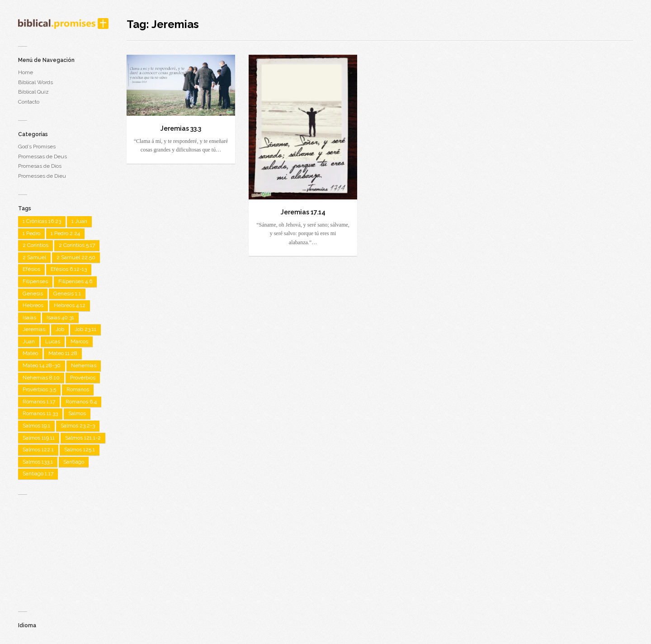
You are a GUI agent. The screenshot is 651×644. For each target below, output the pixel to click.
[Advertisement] (63, 549)
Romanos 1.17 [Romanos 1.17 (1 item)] (39, 402)
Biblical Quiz (33, 92)
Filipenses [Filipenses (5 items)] (35, 281)
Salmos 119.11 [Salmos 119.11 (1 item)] (39, 438)
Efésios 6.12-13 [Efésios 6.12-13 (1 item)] (69, 269)
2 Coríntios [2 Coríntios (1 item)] (35, 245)
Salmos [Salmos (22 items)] (77, 413)
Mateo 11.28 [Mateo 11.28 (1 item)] (63, 353)
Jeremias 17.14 (303, 212)
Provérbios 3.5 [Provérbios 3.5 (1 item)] (39, 389)
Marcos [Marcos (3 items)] (79, 341)
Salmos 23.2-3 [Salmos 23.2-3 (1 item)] (78, 426)
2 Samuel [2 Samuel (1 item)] (34, 257)
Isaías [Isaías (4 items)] (29, 317)
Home (26, 72)
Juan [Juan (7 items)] (29, 341)
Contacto (29, 102)
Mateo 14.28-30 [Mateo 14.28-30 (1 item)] (42, 365)
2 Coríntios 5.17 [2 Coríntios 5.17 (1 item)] (77, 245)
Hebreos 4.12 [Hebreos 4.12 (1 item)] (70, 305)
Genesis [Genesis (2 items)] (33, 294)
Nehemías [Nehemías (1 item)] (84, 365)
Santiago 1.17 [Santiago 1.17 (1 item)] (38, 474)
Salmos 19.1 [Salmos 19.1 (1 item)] (36, 426)
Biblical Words (35, 82)
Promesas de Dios (40, 166)
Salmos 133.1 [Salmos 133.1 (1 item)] (38, 462)
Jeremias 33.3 (181, 128)
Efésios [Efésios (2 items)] (31, 269)
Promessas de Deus (42, 156)
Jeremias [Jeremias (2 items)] (34, 329)
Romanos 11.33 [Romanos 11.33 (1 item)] (40, 413)
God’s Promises (37, 147)
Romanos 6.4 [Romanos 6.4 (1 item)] (81, 402)
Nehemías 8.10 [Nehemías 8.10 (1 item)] (41, 378)
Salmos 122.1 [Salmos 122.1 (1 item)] (38, 450)
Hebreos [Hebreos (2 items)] (33, 305)
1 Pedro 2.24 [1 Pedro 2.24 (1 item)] (65, 233)
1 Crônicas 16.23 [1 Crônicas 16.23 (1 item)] (42, 221)
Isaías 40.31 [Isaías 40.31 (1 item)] (60, 317)
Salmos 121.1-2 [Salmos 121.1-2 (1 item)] (83, 438)
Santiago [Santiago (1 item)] (74, 462)
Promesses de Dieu (42, 176)
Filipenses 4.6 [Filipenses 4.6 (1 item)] (75, 281)
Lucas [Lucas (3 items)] (53, 341)
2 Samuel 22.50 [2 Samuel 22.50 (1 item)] (76, 257)
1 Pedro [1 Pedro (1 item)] (31, 233)
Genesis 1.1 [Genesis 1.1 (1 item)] (67, 294)
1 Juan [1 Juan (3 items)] (79, 221)
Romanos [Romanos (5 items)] (78, 389)
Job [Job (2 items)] (60, 329)
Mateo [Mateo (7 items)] (30, 353)
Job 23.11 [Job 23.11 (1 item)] (85, 329)
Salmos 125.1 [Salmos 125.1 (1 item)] (80, 450)
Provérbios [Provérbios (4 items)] (83, 378)
